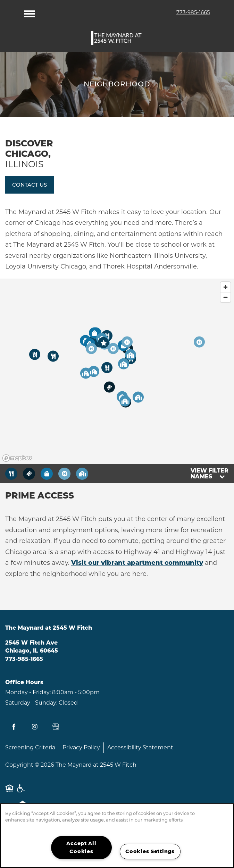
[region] (117, 372)
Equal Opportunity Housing (9, 792)
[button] (30, 185)
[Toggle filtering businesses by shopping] (47, 474)
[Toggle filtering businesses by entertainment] (29, 474)
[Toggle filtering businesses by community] (82, 474)
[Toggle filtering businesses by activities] (64, 474)
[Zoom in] (225, 287)
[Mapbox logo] (17, 458)
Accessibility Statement (140, 747)
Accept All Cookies (81, 847)
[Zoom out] (225, 297)
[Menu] (30, 12)
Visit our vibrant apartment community (137, 563)
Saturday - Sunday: (31, 703)
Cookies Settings (150, 851)
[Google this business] (56, 727)
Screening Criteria (30, 747)
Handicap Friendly (21, 792)
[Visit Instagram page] (35, 727)
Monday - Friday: (28, 692)
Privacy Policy (81, 747)
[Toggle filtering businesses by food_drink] (11, 474)
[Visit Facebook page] (14, 727)
